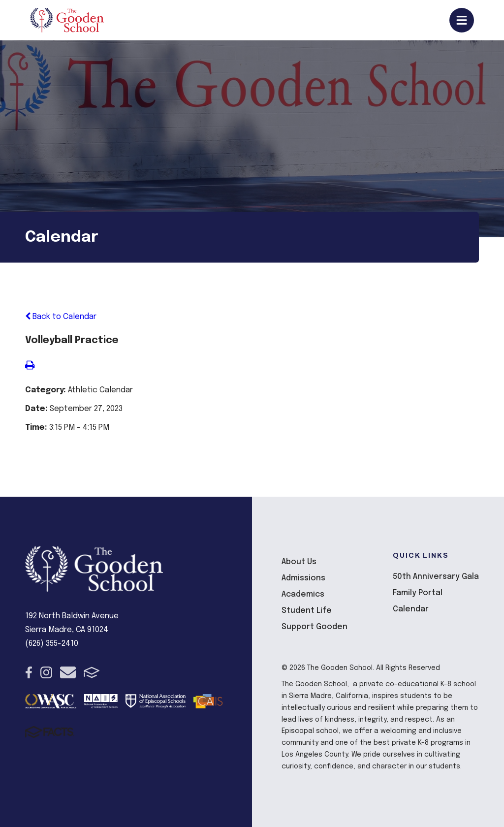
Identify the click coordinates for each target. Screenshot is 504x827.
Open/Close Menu (462, 20)
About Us (299, 562)
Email (68, 672)
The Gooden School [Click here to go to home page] (67, 20)
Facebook (29, 672)
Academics (303, 594)
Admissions (303, 578)
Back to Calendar (61, 317)
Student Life (307, 611)
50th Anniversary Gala (436, 577)
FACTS (92, 672)
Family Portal (418, 593)
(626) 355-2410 (52, 644)
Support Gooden (315, 627)
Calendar (411, 609)
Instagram (46, 672)
